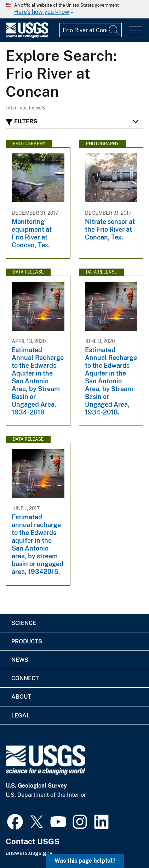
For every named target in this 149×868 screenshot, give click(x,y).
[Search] (115, 30)
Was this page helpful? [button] (85, 861)
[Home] (27, 36)
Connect (25, 678)
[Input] (91, 30)
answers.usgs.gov (29, 853)
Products (27, 641)
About (21, 697)
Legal (21, 715)
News (20, 660)
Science (24, 623)
